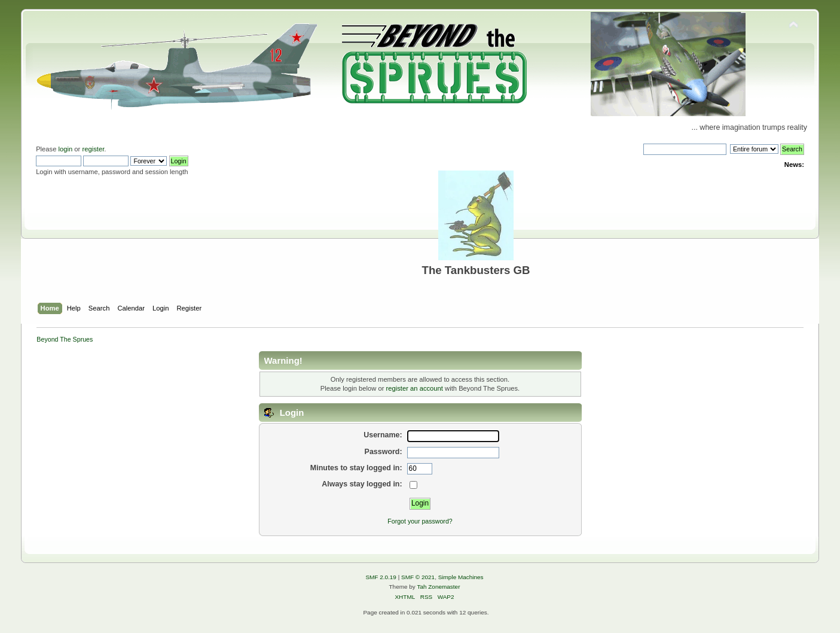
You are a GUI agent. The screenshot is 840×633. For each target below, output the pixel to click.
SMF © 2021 (418, 577)
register (93, 149)
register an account (415, 388)
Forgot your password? (420, 521)
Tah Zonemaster (438, 587)
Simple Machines (461, 577)
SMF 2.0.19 (381, 577)
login (66, 149)
